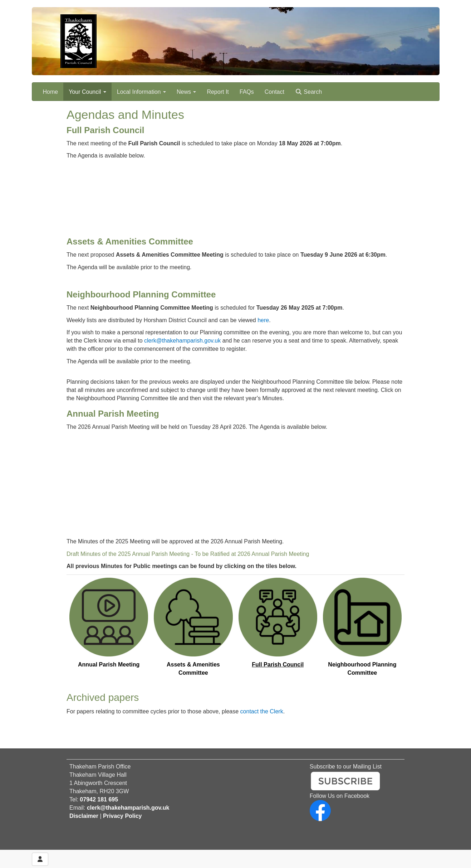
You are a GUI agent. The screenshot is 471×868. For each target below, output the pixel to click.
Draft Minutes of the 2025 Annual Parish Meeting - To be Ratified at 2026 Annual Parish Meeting (188, 554)
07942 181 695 (99, 799)
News (186, 92)
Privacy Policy (122, 816)
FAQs (247, 92)
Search (308, 92)
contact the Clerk (262, 711)
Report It (218, 92)
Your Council (87, 92)
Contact (274, 92)
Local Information (141, 92)
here (263, 320)
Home (51, 92)
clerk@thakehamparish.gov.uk (182, 341)
